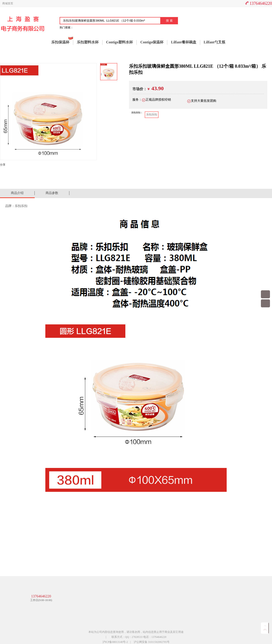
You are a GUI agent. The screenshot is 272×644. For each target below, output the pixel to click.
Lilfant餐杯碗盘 (183, 42)
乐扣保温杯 (60, 42)
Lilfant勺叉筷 (215, 42)
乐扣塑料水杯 (88, 42)
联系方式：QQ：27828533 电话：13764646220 (139, 637)
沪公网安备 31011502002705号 (152, 642)
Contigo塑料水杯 (119, 42)
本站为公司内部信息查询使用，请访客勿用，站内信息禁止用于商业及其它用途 (136, 632)
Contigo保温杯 (152, 42)
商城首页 (8, 3)
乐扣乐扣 (152, 114)
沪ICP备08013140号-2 (115, 642)
